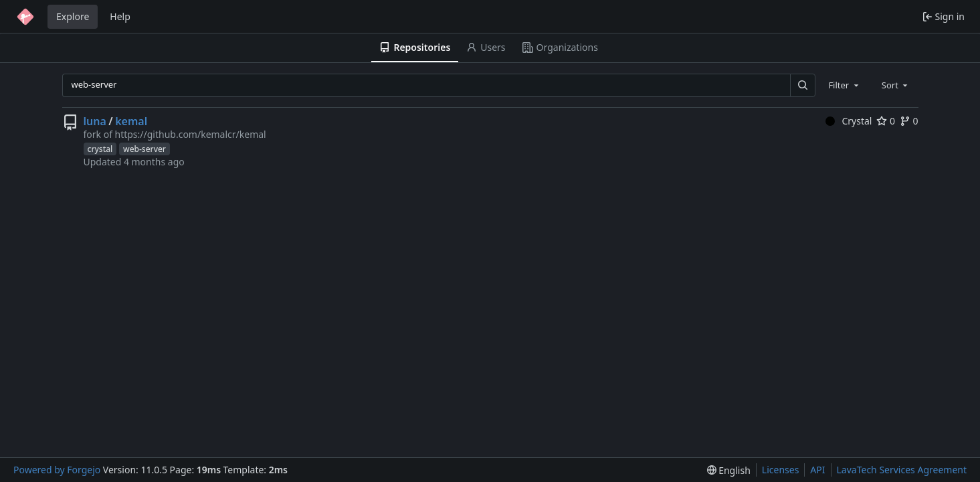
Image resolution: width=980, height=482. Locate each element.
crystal (100, 149)
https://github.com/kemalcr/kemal (190, 134)
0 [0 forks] (909, 121)
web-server (144, 149)
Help (120, 16)
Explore (73, 16)
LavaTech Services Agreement (902, 470)
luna (95, 121)
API (817, 470)
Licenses (781, 470)
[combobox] (844, 85)
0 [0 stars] (886, 121)
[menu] (729, 470)
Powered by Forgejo (57, 470)
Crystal (849, 121)
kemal (131, 121)
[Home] (25, 17)
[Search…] (803, 85)
